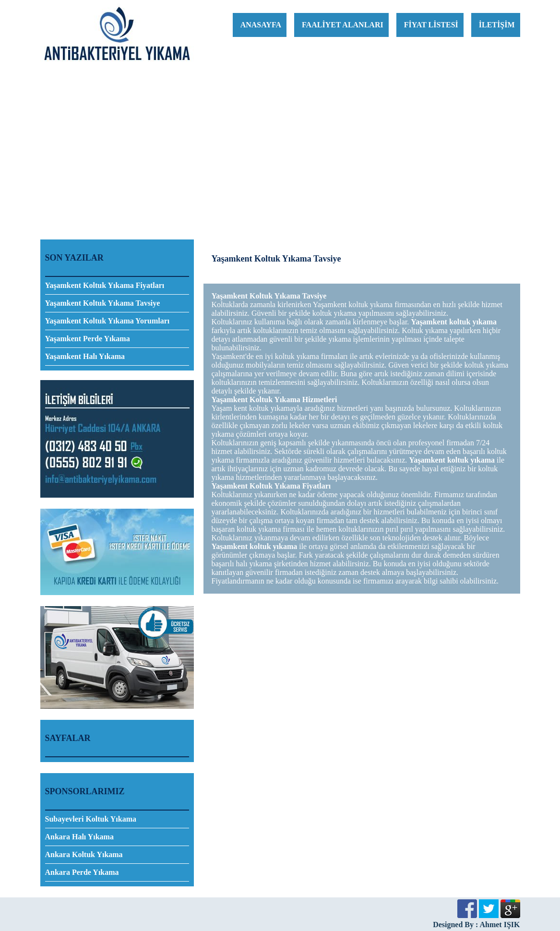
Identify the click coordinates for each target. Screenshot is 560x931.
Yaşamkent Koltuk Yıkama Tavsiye (103, 303)
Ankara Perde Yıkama (82, 872)
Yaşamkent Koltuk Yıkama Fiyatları (105, 285)
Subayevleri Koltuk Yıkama (91, 819)
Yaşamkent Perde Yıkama (88, 339)
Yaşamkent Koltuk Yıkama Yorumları (107, 321)
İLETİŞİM (497, 25)
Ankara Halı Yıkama (79, 837)
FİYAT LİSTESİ (431, 25)
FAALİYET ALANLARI (343, 25)
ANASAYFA (261, 25)
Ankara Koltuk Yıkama (84, 854)
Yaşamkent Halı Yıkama (85, 356)
